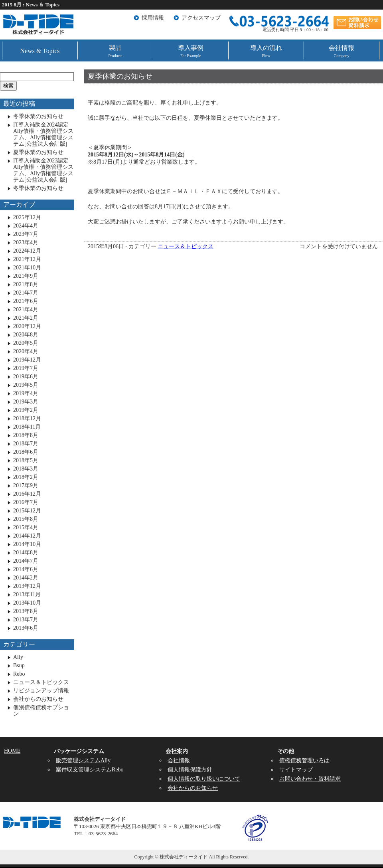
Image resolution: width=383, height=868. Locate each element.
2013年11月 (27, 594)
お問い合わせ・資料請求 (310, 779)
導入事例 (191, 51)
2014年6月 (26, 569)
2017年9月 (26, 485)
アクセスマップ (201, 18)
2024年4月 (26, 226)
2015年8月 (26, 519)
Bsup (19, 665)
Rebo (19, 674)
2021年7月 (26, 293)
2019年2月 (26, 410)
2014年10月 (27, 544)
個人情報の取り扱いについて (204, 779)
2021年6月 (26, 301)
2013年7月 (26, 620)
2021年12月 (27, 259)
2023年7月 (26, 234)
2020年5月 (26, 343)
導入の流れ (266, 51)
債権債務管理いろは (304, 760)
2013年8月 (26, 611)
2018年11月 (27, 427)
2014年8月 (26, 553)
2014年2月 (26, 578)
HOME (12, 751)
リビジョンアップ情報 (41, 691)
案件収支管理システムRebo (90, 770)
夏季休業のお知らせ (120, 76)
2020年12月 (27, 326)
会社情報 (342, 51)
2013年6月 (26, 628)
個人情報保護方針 (190, 770)
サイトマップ (296, 770)
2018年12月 (27, 418)
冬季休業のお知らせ (38, 116)
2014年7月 (26, 561)
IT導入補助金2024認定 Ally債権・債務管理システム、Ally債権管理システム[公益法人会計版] (43, 134)
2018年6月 (26, 452)
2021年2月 (26, 318)
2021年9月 (26, 276)
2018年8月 (26, 435)
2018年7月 (26, 444)
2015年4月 (26, 527)
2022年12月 (27, 251)
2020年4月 (26, 351)
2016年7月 (26, 502)
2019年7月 (26, 368)
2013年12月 (27, 586)
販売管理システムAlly (83, 760)
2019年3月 (26, 402)
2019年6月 (26, 377)
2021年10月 (27, 268)
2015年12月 (27, 511)
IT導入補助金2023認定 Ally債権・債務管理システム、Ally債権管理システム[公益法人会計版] (43, 170)
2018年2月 (26, 477)
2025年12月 (27, 217)
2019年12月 (27, 360)
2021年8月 (26, 284)
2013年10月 (27, 603)
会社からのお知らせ (38, 699)
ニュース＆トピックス (186, 246)
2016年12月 (27, 494)
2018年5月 (26, 460)
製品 (115, 51)
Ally (18, 657)
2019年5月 (26, 385)
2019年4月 (26, 393)
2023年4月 (26, 242)
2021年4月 (26, 309)
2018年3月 (26, 469)
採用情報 (153, 18)
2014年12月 (27, 536)
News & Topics (40, 51)
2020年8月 (26, 335)
